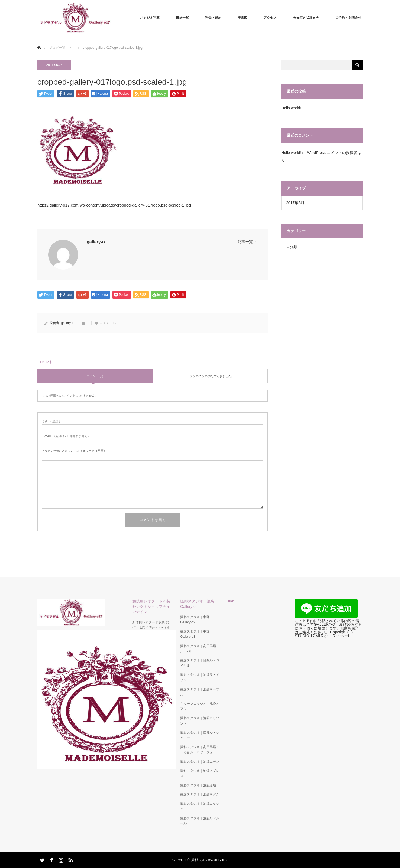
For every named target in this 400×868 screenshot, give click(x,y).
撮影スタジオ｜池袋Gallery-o (197, 604)
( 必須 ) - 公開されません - (66, 436)
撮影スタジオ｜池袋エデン (200, 762)
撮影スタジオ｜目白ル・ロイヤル (200, 663)
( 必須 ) (51, 422)
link (231, 601)
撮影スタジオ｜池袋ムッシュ (200, 806)
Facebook (51, 859)
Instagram (60, 859)
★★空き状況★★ (306, 18)
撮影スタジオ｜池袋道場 (198, 785)
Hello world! (291, 108)
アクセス (270, 18)
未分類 (292, 247)
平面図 (243, 18)
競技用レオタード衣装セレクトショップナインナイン (151, 606)
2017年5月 (295, 203)
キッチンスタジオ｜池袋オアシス (200, 706)
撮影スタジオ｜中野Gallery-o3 (195, 634)
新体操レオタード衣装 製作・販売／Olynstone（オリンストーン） (151, 627)
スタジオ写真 (150, 18)
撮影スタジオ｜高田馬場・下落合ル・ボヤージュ (200, 750)
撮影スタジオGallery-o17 (209, 860)
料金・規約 (213, 18)
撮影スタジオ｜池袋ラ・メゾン (200, 677)
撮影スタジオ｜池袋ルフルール (200, 821)
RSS (70, 859)
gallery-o (96, 242)
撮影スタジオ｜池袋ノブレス (200, 773)
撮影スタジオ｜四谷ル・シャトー (200, 735)
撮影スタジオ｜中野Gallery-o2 (195, 620)
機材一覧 (182, 18)
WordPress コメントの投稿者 (332, 153)
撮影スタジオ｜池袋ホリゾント (200, 721)
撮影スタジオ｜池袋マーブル (200, 692)
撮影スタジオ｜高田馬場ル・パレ (198, 649)
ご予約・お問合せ (348, 18)
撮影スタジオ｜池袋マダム (200, 794)
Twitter (41, 859)
